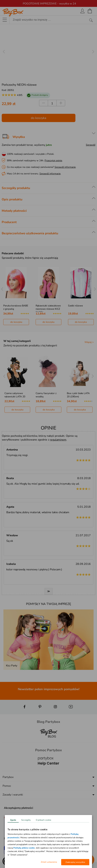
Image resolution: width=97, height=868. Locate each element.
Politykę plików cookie (24, 848)
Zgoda (13, 820)
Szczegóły (26, 820)
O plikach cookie (43, 820)
